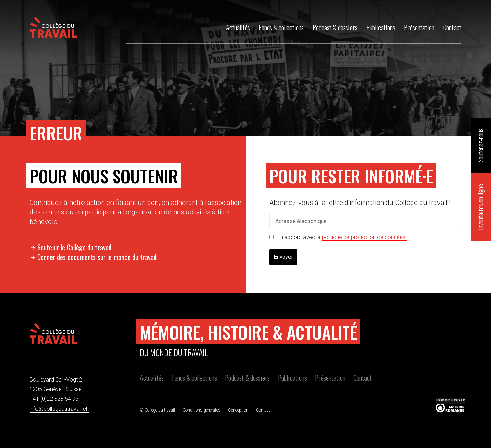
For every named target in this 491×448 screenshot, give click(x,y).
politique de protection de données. (364, 237)
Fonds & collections (194, 378)
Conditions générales (202, 410)
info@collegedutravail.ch (59, 409)
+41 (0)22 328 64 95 (54, 399)
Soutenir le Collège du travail (74, 247)
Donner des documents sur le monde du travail (97, 257)
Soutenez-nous (480, 145)
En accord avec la (342, 237)
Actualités (152, 378)
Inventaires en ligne (480, 207)
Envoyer (283, 257)
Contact (363, 378)
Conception (238, 410)
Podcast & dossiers (247, 378)
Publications (292, 378)
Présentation (330, 378)
